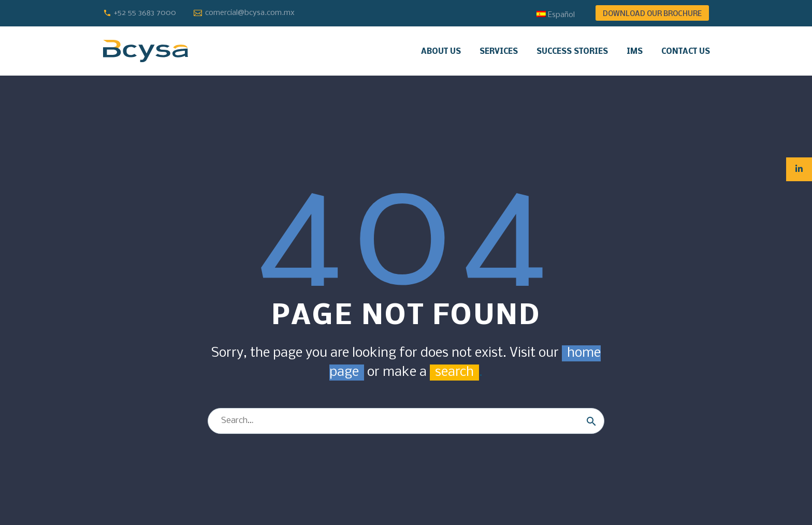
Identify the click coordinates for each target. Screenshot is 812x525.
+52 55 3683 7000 (145, 13)
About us (441, 52)
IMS (635, 52)
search (454, 373)
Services (499, 52)
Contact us (686, 52)
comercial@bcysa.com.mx (250, 13)
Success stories (572, 52)
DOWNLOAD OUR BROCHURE (652, 14)
